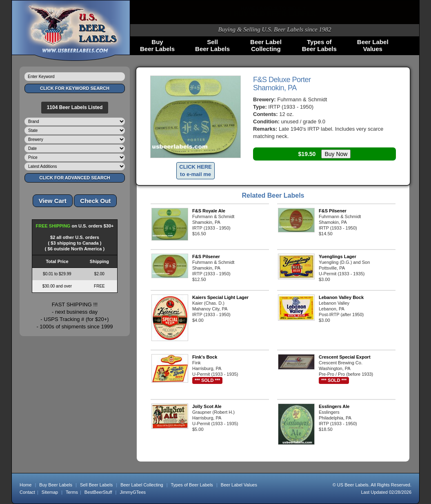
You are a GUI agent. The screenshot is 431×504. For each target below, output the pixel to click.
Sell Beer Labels (96, 485)
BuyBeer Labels (157, 45)
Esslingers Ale (334, 406)
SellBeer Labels (212, 45)
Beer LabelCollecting (266, 45)
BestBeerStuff (98, 492)
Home (26, 485)
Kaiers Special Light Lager (220, 297)
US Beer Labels (353, 485)
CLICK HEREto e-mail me (195, 171)
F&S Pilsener (333, 211)
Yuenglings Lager (338, 256)
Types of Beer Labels (192, 485)
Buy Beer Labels (56, 485)
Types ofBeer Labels (319, 45)
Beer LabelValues (373, 45)
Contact (27, 492)
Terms (72, 492)
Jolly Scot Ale (207, 406)
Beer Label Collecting (142, 485)
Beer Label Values (239, 485)
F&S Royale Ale (209, 211)
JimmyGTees (133, 492)
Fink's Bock (205, 357)
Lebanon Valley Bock (341, 297)
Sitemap (50, 492)
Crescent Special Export (345, 357)
